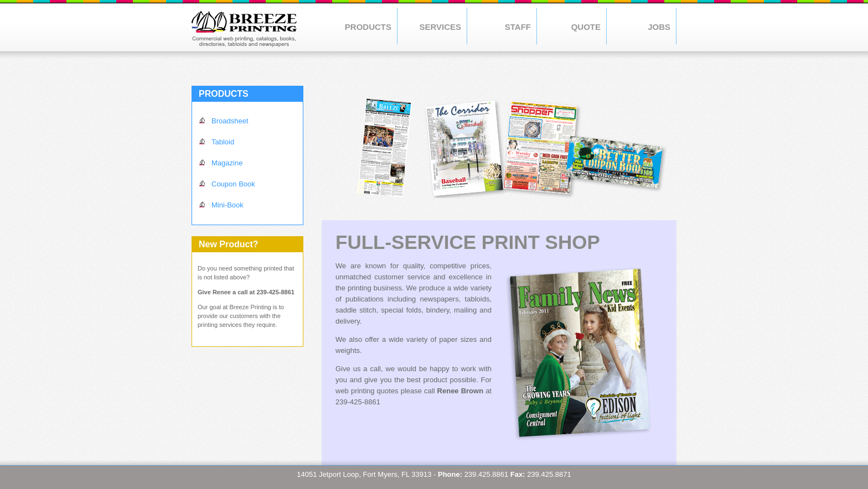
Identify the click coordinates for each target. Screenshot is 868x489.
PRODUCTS (368, 27)
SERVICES (440, 27)
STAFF (518, 27)
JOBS (659, 27)
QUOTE (586, 27)
